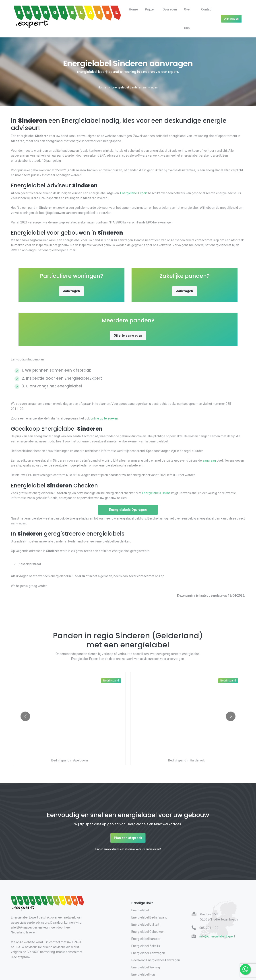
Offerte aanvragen (128, 336)
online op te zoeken (104, 418)
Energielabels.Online (156, 493)
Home (133, 9)
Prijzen (150, 9)
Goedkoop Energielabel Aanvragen (156, 960)
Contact (207, 9)
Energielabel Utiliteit (145, 925)
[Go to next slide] (231, 716)
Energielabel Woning (146, 967)
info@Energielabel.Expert (217, 936)
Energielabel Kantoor (146, 939)
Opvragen (170, 9)
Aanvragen (231, 19)
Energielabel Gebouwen (148, 932)
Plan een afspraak (128, 838)
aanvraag (209, 460)
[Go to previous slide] (25, 716)
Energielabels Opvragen (128, 510)
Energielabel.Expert (134, 193)
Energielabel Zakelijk (146, 946)
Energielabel (140, 910)
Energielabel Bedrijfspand (149, 917)
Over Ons (187, 19)
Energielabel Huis (143, 974)
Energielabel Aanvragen (148, 953)
